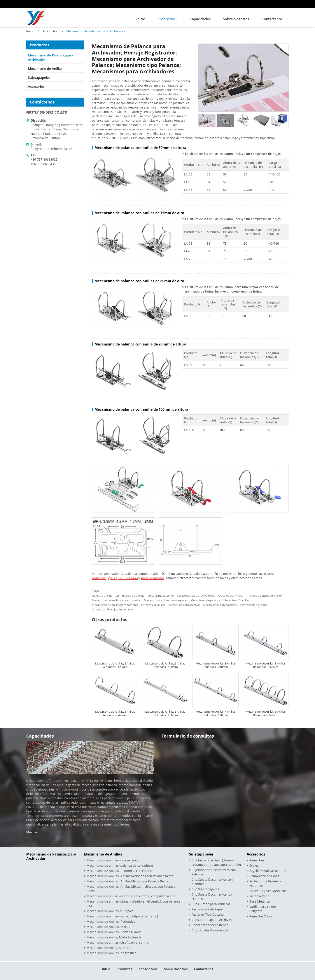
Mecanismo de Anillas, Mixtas (108, 927)
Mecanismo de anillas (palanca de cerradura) (120, 865)
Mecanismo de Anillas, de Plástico (111, 953)
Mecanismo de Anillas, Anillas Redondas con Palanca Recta (130, 876)
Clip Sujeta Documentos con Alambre (212, 882)
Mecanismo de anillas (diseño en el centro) (118, 942)
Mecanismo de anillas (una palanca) (113, 860)
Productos (50, 31)
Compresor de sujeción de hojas (113, 609)
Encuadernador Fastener (210, 925)
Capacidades (200, 19)
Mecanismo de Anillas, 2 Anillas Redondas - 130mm (165, 665)
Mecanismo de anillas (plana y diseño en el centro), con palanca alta (134, 904)
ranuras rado (128, 578)
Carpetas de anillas (153, 605)
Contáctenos (272, 19)
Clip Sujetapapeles (205, 889)
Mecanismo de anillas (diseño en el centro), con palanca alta (131, 896)
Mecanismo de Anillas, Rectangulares (114, 932)
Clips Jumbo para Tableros (211, 904)
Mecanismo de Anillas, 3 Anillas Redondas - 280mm (165, 713)
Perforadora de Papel (207, 909)
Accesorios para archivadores (196, 596)
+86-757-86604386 (44, 164)
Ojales (254, 865)
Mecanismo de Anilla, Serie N (108, 948)
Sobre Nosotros (236, 19)
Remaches (257, 860)
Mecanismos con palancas (220, 605)
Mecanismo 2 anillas (236, 600)
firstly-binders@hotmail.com (51, 149)
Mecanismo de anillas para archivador (116, 600)
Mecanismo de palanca (205, 600)
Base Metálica (260, 901)
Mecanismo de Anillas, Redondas (111, 921)
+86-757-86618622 (44, 159)
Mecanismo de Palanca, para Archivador (51, 57)
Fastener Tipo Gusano (208, 914)
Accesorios (36, 86)
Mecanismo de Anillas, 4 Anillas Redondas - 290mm (215, 713)
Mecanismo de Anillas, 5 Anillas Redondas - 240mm (266, 713)
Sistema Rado (259, 896)
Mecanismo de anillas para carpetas (115, 605)
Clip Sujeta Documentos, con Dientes (213, 897)
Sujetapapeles (39, 77)
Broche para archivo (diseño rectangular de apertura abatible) (216, 862)
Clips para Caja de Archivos (212, 920)
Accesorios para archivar (184, 605)
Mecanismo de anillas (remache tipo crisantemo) (122, 916)
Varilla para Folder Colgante (263, 909)
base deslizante (152, 578)
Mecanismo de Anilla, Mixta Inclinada (114, 937)
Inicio (141, 19)
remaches (99, 578)
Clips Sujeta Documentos (210, 930)
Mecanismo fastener (161, 596)
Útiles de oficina (102, 596)
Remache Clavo (261, 916)
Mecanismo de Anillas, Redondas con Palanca (120, 871)
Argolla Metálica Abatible (268, 871)
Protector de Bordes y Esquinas (265, 883)
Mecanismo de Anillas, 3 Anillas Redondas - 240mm (266, 665)
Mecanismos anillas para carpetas (166, 600)
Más (29, 832)
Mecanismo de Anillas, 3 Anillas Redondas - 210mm (215, 665)
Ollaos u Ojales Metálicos (268, 891)
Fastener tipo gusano (254, 605)
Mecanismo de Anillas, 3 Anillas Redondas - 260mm (115, 713)
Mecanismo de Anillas (45, 68)
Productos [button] (166, 19)
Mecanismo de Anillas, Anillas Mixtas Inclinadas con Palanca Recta (131, 889)
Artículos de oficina (230, 596)
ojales (112, 578)
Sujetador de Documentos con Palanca (214, 872)
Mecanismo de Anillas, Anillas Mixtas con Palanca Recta (127, 881)
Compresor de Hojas (264, 876)
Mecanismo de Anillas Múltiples (110, 911)
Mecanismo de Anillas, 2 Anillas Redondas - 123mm (115, 665)
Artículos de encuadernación (264, 596)
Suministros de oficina (130, 596)
